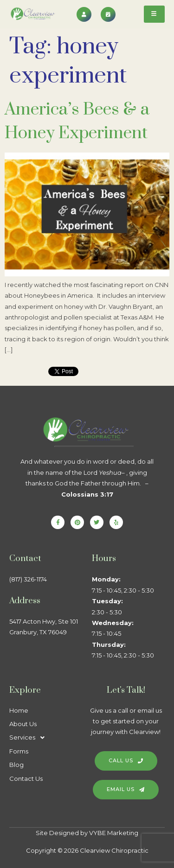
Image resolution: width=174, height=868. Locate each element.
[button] (46, 737)
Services (29, 737)
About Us (23, 724)
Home (19, 710)
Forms (19, 751)
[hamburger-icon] (154, 14)
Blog (16, 765)
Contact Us (26, 779)
